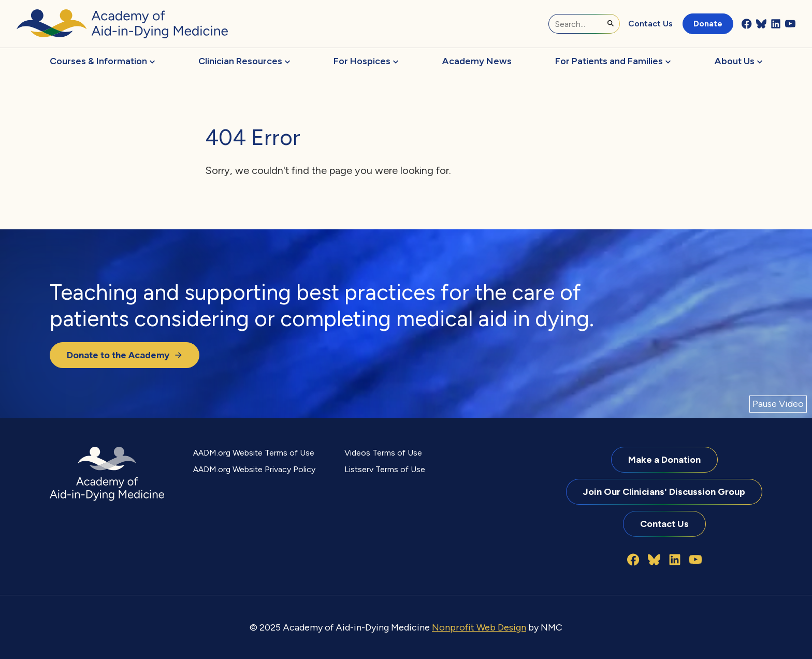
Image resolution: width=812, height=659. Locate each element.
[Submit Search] (611, 23)
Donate (708, 24)
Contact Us (650, 24)
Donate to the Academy (125, 355)
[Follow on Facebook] (747, 24)
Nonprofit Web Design (479, 627)
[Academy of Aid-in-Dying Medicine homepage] (122, 24)
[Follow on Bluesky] (761, 24)
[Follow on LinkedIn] (776, 24)
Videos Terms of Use (383, 453)
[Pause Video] (778, 404)
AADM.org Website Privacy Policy (254, 469)
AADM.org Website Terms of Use (254, 453)
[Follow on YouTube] (790, 24)
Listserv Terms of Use (385, 469)
